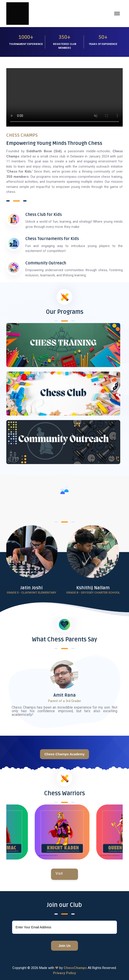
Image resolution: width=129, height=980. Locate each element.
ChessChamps (75, 968)
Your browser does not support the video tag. (64, 97)
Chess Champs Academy (65, 754)
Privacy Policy (64, 973)
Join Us (64, 946)
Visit (59, 873)
